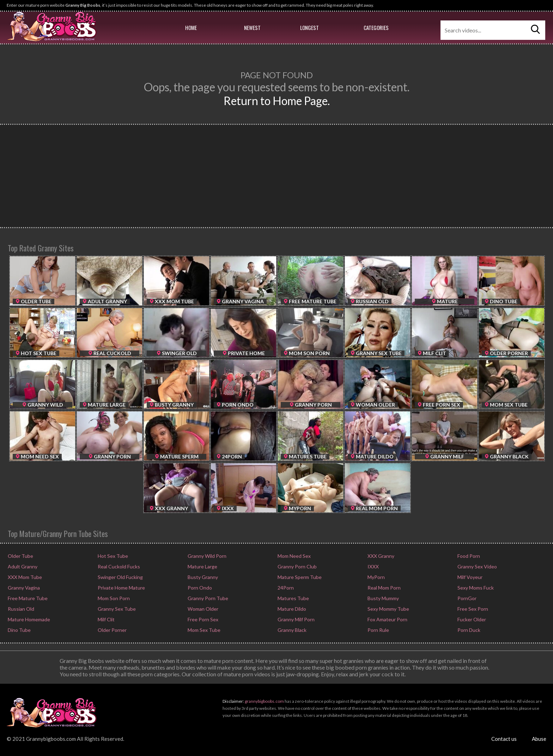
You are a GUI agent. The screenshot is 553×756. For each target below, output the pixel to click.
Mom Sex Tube (203, 630)
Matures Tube (293, 598)
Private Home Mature (121, 588)
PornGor (466, 598)
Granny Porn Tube (207, 598)
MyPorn (376, 577)
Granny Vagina (23, 588)
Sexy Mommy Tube (388, 609)
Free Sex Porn (472, 609)
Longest (309, 28)
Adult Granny (22, 566)
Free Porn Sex (202, 619)
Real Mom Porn (384, 588)
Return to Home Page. (277, 101)
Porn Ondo (199, 588)
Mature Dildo (291, 609)
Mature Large (202, 566)
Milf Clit (106, 619)
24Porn (285, 588)
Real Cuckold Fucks (118, 566)
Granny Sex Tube (116, 609)
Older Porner (112, 630)
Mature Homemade (28, 619)
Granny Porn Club (297, 566)
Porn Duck (468, 630)
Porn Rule (378, 630)
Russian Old (20, 609)
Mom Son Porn (113, 598)
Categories (376, 28)
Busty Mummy (383, 598)
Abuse (539, 739)
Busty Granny (202, 577)
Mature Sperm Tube (299, 577)
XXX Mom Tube (24, 577)
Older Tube (20, 556)
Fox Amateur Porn (387, 619)
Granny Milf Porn (296, 619)
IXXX (373, 566)
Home (191, 28)
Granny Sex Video (477, 566)
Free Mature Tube (27, 598)
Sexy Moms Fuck (475, 588)
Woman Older (202, 609)
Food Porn (468, 556)
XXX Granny (380, 556)
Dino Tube (19, 630)
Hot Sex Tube (112, 556)
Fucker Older (471, 619)
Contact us (504, 739)
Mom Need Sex (294, 556)
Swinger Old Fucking (120, 577)
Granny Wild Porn (206, 556)
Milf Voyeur (469, 577)
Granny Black (291, 630)
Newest (252, 28)
